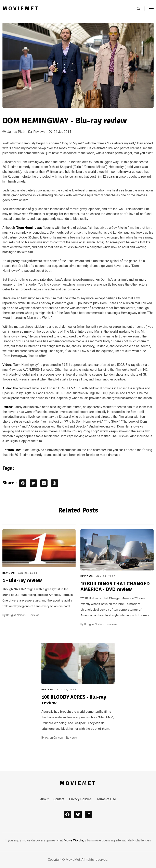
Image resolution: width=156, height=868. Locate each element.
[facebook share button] (23, 483)
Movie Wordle (73, 840)
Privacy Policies (80, 799)
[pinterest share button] (54, 483)
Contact (59, 799)
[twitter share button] (33, 483)
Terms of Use (106, 799)
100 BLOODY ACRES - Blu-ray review (74, 700)
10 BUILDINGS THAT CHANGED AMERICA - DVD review (115, 587)
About (44, 799)
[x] (78, 814)
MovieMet (21, 9)
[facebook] (67, 814)
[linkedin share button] (44, 483)
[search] (140, 9)
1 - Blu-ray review (22, 580)
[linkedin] (89, 814)
